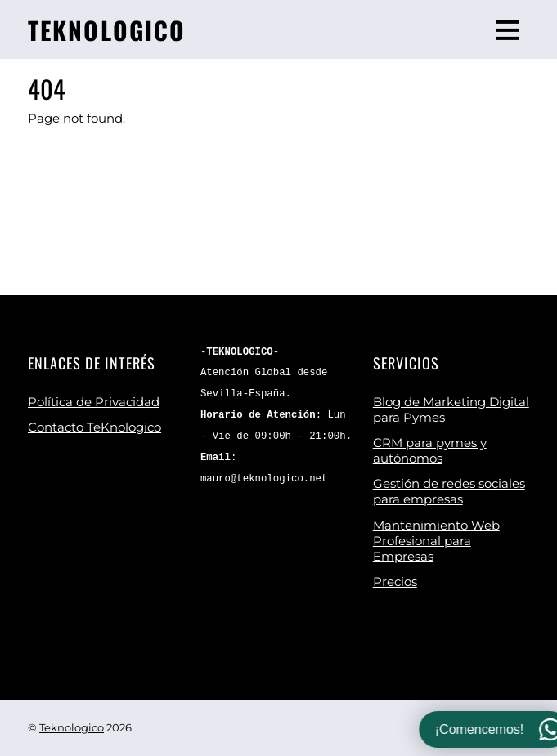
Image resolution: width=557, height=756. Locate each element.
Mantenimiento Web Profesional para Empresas (436, 541)
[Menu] (508, 29)
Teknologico (72, 727)
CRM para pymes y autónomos (430, 450)
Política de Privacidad (94, 402)
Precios (395, 582)
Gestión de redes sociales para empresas (449, 491)
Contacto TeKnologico (94, 427)
